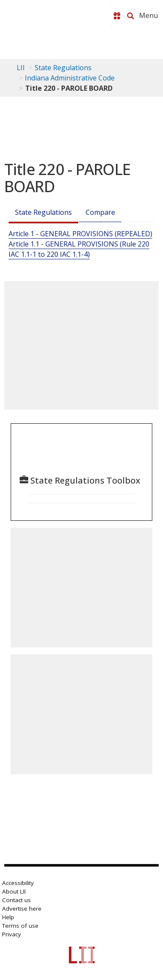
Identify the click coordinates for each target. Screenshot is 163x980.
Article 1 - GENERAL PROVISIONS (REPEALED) (80, 234)
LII (21, 68)
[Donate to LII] (117, 16)
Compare (100, 212)
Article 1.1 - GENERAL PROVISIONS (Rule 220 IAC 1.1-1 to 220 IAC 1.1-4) (79, 249)
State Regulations (63, 68)
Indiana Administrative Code (70, 78)
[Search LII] (130, 16)
